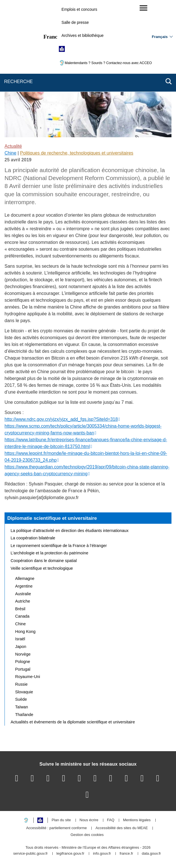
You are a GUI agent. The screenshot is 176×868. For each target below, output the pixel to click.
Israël (20, 639)
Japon (21, 647)
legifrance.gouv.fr (70, 854)
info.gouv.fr (102, 854)
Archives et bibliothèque (82, 35)
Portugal (23, 669)
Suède (21, 699)
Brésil (20, 609)
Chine (10, 153)
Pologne (23, 662)
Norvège (23, 654)
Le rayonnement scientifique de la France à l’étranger (59, 546)
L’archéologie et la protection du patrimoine (50, 553)
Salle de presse (75, 22)
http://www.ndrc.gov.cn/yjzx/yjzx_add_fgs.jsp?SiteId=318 (61, 419)
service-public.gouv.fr (31, 854)
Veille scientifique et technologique (42, 568)
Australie (23, 594)
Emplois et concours (79, 9)
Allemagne (25, 578)
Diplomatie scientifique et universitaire (52, 518)
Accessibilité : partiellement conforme (56, 828)
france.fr (126, 854)
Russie (22, 684)
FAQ (111, 820)
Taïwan (22, 707)
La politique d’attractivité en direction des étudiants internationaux (70, 531)
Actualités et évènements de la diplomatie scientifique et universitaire (73, 722)
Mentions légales (137, 820)
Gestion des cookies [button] (87, 835)
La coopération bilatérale (33, 538)
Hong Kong (25, 632)
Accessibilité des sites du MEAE (122, 828)
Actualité (13, 146)
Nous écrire (89, 820)
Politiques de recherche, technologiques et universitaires (77, 153)
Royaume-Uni (28, 677)
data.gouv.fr (151, 854)
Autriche (23, 601)
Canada (22, 616)
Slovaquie (24, 692)
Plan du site (61, 820)
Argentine (24, 586)
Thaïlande (24, 715)
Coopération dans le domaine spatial (44, 561)
